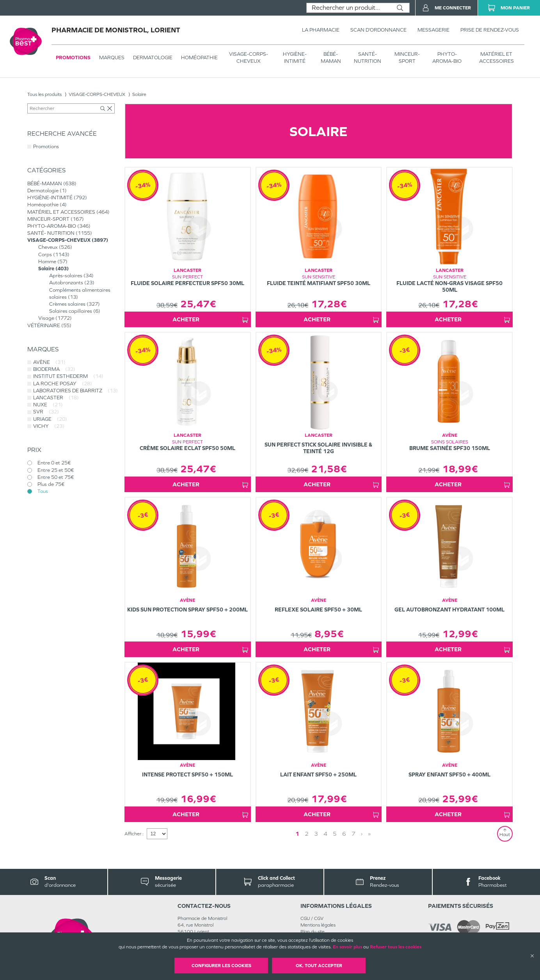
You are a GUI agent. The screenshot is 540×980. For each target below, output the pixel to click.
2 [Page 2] (307, 834)
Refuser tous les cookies (396, 947)
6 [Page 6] (344, 834)
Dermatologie (153, 58)
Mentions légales (318, 925)
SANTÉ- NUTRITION (368, 58)
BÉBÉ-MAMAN (331, 58)
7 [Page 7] (353, 834)
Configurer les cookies (221, 966)
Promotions (73, 58)
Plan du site (313, 932)
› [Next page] (362, 834)
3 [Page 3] (316, 834)
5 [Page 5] (335, 834)
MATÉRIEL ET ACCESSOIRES (496, 58)
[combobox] (349, 8)
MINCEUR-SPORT (407, 58)
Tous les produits (44, 94)
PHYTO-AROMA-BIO (447, 58)
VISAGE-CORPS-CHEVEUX (249, 58)
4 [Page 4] (325, 834)
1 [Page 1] (297, 834)
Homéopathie (199, 58)
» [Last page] (369, 834)
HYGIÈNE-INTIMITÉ (295, 58)
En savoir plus (347, 947)
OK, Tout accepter (319, 966)
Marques (112, 58)
